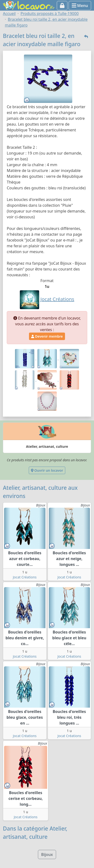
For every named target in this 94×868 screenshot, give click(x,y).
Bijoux (47, 854)
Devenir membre (47, 336)
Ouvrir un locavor (47, 470)
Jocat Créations (25, 577)
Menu (80, 6)
